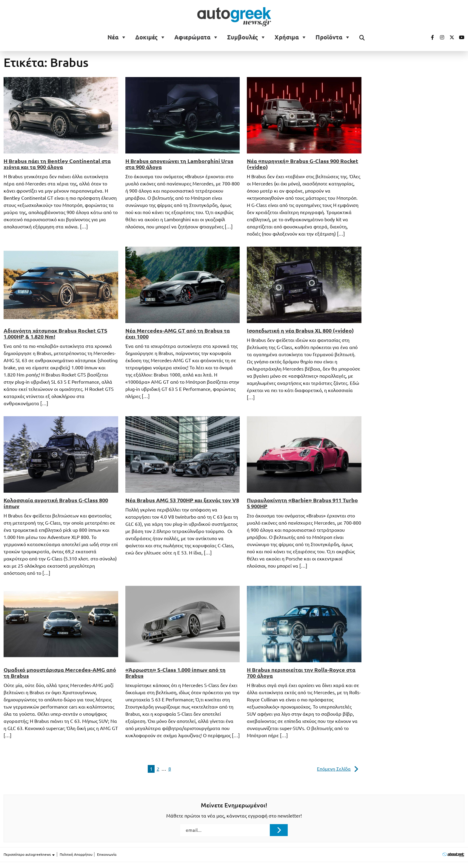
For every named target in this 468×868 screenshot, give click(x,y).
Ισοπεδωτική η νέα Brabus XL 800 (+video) (300, 331)
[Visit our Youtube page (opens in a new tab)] (460, 37)
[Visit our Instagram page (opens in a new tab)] (440, 37)
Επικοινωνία (107, 854)
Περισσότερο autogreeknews (29, 855)
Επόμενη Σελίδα (334, 769)
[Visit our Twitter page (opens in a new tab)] (450, 37)
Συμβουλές (243, 37)
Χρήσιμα (287, 37)
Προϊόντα (329, 37)
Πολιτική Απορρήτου (76, 854)
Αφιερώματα (192, 37)
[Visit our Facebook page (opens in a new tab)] (429, 37)
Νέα (113, 37)
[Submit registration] (279, 830)
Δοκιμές (146, 37)
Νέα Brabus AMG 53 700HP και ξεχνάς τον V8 (182, 500)
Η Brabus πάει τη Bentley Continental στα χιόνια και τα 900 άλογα (57, 164)
